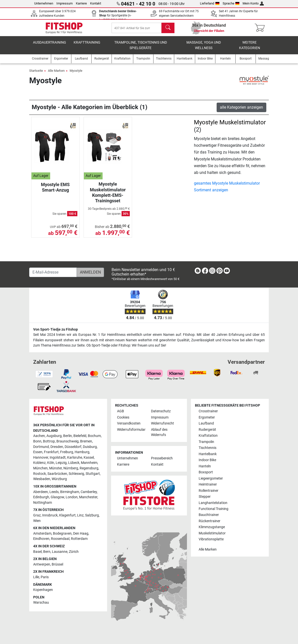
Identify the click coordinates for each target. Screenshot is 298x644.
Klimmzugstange (212, 527)
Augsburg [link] (54, 436)
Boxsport (206, 472)
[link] (198, 272)
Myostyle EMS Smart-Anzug (55, 191)
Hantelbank (208, 454)
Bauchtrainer (209, 515)
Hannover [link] (41, 458)
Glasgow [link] (57, 497)
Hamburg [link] (82, 452)
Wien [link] (37, 521)
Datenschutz (161, 411)
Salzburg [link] (92, 515)
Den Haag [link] (81, 534)
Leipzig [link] (61, 463)
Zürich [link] (74, 552)
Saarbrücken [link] (57, 474)
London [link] (72, 497)
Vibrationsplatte (211, 539)
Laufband (206, 423)
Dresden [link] (57, 447)
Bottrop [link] (49, 441)
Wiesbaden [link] (42, 479)
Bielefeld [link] (80, 436)
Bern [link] (47, 552)
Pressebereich (162, 459)
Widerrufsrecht (162, 423)
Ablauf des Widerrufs (159, 432)
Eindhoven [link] (41, 539)
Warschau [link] (41, 603)
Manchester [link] (88, 497)
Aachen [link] (39, 436)
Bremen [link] (86, 441)
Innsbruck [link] (50, 515)
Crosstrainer (208, 411)
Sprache (231, 3)
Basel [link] (37, 552)
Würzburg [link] (59, 479)
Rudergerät (207, 430)
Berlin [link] (68, 436)
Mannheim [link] (89, 463)
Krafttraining (87, 46)
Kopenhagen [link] (43, 590)
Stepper (205, 497)
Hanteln (205, 466)
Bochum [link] (94, 436)
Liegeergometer (211, 478)
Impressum (65, 3)
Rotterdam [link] (79, 539)
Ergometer (207, 417)
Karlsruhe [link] (75, 458)
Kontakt (96, 3)
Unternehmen (44, 3)
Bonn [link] (37, 441)
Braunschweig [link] (68, 441)
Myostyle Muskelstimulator (230, 126)
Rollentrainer (209, 491)
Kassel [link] (89, 458)
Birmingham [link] (70, 492)
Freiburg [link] (67, 452)
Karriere (81, 3)
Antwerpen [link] (42, 564)
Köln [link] (51, 463)
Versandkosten (129, 423)
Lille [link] (36, 577)
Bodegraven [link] (62, 534)
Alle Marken (56, 74)
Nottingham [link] (43, 503)
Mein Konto (253, 3)
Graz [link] (37, 515)
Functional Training (214, 509)
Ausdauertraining (50, 46)
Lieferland (210, 3)
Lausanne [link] (60, 552)
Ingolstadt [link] (58, 458)
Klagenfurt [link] (67, 515)
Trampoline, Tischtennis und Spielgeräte (141, 49)
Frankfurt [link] (51, 452)
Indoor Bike (207, 460)
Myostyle (76, 74)
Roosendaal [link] (60, 539)
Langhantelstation (213, 503)
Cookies (123, 417)
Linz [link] (80, 515)
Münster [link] (56, 468)
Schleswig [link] (76, 474)
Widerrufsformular (131, 430)
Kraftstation (208, 436)
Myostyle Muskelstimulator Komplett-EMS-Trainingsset (108, 196)
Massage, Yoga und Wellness (204, 49)
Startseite (36, 74)
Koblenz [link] (39, 463)
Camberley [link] (89, 492)
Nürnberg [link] (71, 468)
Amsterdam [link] (42, 534)
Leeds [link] (54, 492)
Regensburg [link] (89, 468)
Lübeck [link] (74, 463)
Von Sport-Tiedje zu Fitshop (56, 329)
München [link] (40, 468)
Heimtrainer (208, 484)
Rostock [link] (40, 474)
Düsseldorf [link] (73, 447)
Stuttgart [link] (93, 474)
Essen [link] (38, 452)
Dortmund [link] (41, 447)
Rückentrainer (210, 521)
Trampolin (206, 442)
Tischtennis (208, 448)
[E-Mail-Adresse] (53, 272)
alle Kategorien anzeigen (241, 111)
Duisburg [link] (90, 447)
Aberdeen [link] (41, 492)
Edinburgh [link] (41, 497)
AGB (121, 411)
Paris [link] (45, 577)
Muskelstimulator (212, 533)
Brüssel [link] (57, 564)
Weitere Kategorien (250, 49)
